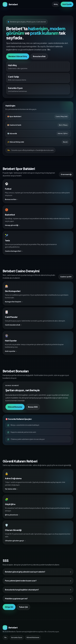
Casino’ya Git (66, 277)
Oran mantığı (66, 174)
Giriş (56, 4)
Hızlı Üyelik (67, 4)
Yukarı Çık (23, 607)
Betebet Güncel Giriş (18, 56)
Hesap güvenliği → (13, 225)
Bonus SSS (33, 407)
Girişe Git (9, 607)
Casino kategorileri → (14, 251)
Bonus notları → (12, 199)
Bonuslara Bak (39, 56)
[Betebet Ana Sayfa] (10, 4)
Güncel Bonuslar (15, 407)
